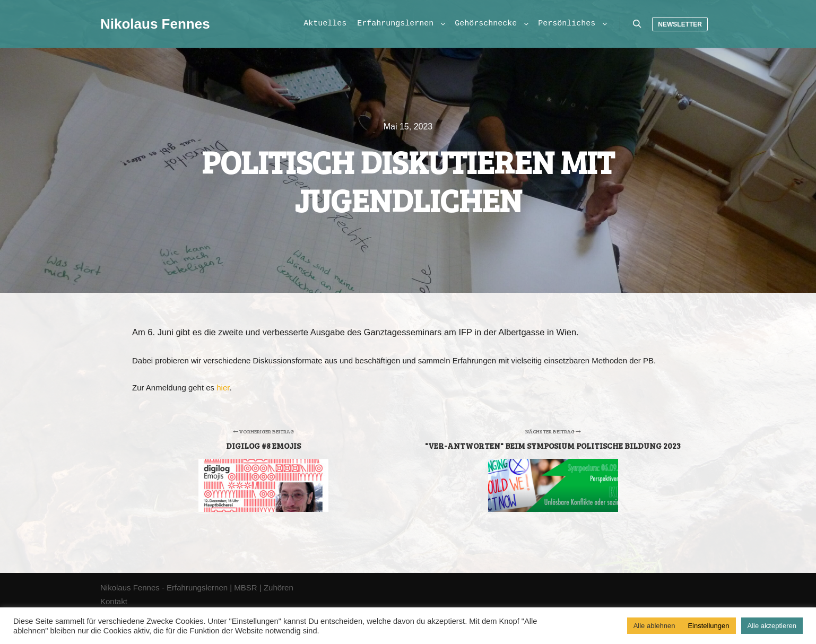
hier (223, 388)
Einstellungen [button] (708, 626)
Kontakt (114, 601)
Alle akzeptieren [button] (772, 626)
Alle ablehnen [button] (654, 626)
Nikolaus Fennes (153, 24)
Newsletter (680, 24)
